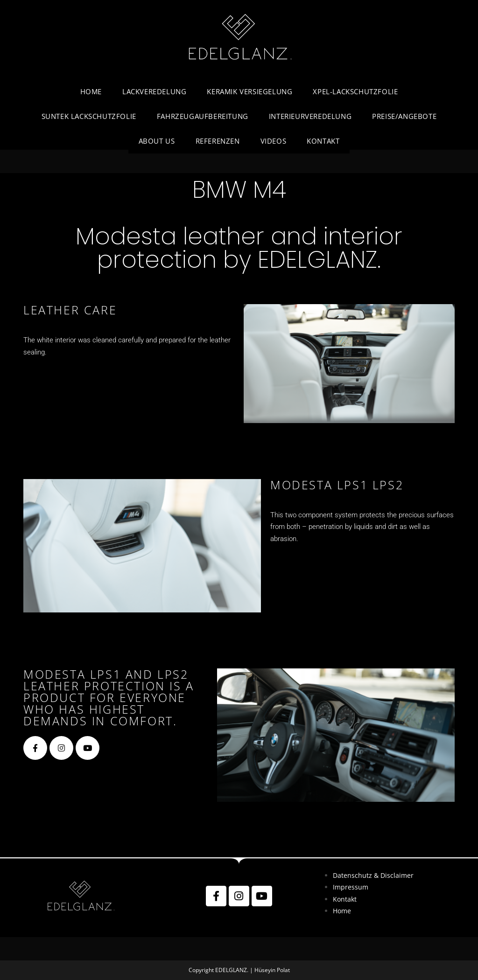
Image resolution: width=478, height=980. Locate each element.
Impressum (351, 887)
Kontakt (345, 899)
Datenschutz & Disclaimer (373, 875)
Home (342, 911)
